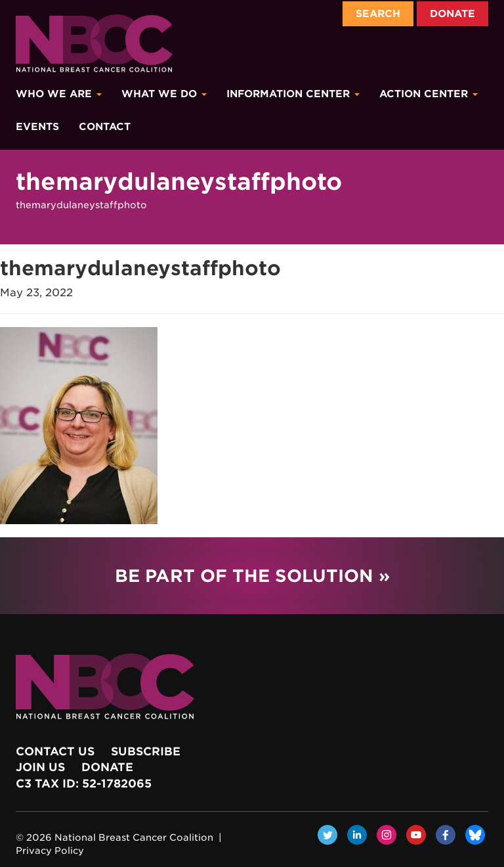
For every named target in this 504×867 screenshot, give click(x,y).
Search (378, 14)
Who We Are (59, 94)
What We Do (164, 94)
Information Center (293, 94)
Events (37, 127)
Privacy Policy (50, 851)
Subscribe (146, 751)
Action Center (429, 94)
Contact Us (55, 751)
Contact (105, 127)
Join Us (40, 767)
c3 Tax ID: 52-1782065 (84, 784)
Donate (452, 14)
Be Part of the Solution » (252, 576)
